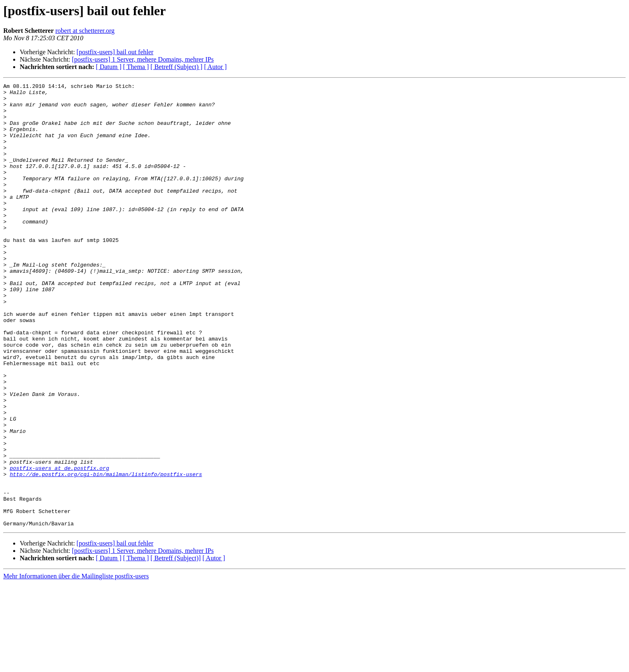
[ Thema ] (136, 67)
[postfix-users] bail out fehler (115, 52)
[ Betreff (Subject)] (175, 647)
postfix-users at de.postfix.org (60, 545)
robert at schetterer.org (85, 31)
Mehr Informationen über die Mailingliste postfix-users (76, 665)
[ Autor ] (215, 67)
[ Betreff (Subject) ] (176, 67)
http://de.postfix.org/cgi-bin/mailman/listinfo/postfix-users (106, 553)
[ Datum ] (108, 67)
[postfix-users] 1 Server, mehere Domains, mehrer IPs (143, 59)
